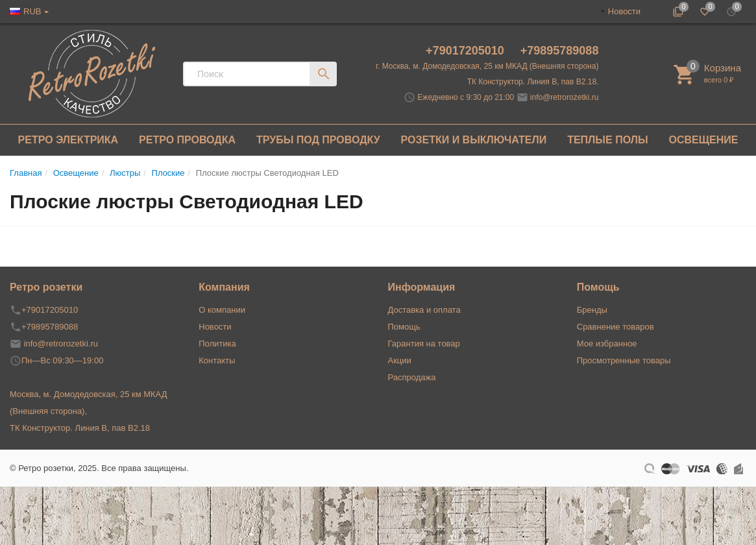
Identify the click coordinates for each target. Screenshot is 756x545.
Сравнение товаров (616, 327)
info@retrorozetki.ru (565, 97)
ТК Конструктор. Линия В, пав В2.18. (533, 82)
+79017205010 (467, 51)
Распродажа (412, 377)
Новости (624, 11)
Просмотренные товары (624, 360)
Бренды (592, 310)
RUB (32, 11)
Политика (217, 344)
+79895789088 (560, 51)
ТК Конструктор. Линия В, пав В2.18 (80, 428)
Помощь (404, 327)
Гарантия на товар (424, 344)
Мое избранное (607, 344)
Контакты (217, 360)
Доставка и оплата (424, 310)
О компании (222, 310)
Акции (400, 360)
